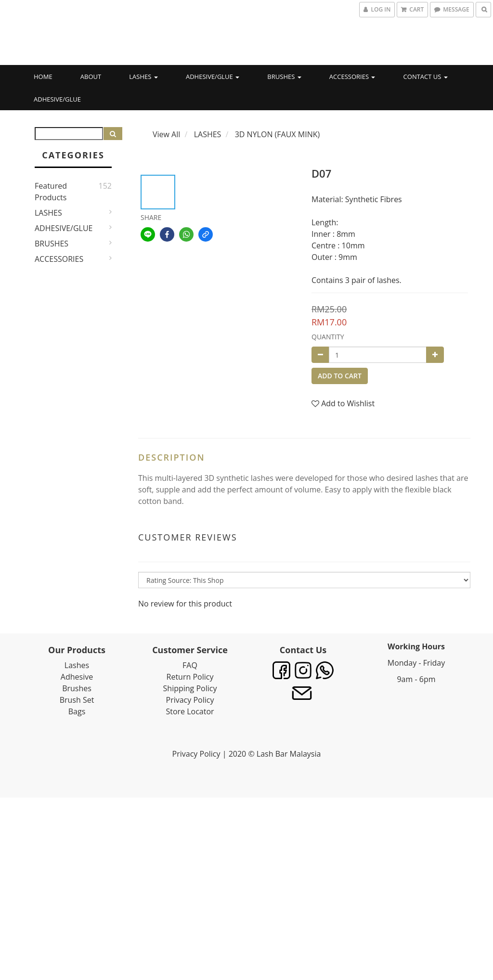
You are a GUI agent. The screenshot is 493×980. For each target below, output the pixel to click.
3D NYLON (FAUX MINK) (277, 134)
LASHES (143, 77)
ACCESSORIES (352, 77)
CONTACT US (426, 77)
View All (166, 134)
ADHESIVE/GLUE (213, 77)
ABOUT (91, 77)
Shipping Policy (190, 688)
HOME (43, 77)
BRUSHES (284, 77)
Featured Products (51, 192)
